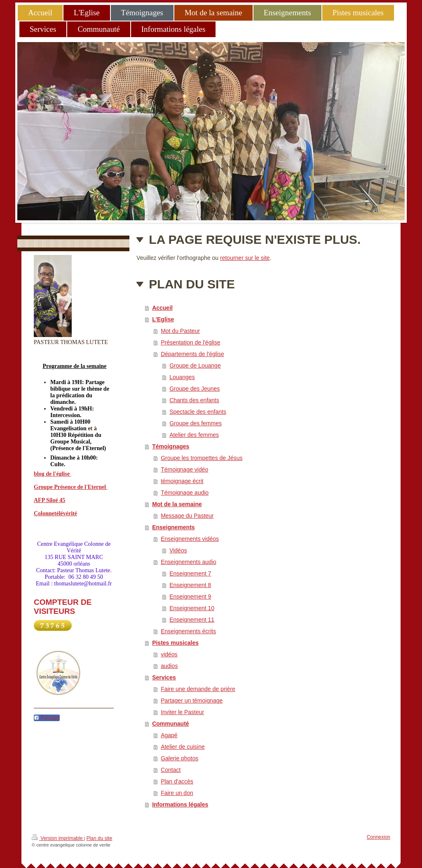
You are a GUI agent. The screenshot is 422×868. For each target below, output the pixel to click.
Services (164, 677)
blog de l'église (53, 474)
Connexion (379, 837)
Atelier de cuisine (183, 747)
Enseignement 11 (192, 620)
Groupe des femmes (196, 423)
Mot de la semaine (177, 504)
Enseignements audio (189, 562)
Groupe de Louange (195, 366)
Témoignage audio (185, 493)
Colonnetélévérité (55, 513)
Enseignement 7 (190, 573)
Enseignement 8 (190, 585)
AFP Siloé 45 (49, 500)
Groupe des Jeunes (195, 389)
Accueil (162, 308)
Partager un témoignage (192, 701)
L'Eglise (163, 319)
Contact (171, 770)
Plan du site (100, 838)
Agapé (169, 735)
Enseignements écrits (188, 631)
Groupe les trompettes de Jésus (202, 458)
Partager (47, 718)
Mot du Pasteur (180, 331)
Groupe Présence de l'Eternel (71, 487)
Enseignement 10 (192, 608)
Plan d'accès (177, 781)
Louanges (182, 377)
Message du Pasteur (187, 516)
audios (169, 666)
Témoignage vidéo (184, 469)
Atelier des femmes (194, 435)
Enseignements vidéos (190, 539)
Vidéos (178, 550)
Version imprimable (58, 838)
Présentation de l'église (190, 342)
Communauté (170, 724)
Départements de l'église (192, 354)
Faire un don (177, 793)
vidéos (169, 654)
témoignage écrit (182, 481)
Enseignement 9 (190, 597)
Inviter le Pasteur (182, 712)
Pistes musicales (175, 643)
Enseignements (173, 527)
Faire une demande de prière (198, 689)
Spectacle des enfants (198, 412)
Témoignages (171, 446)
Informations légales (180, 804)
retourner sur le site (245, 258)
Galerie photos (179, 758)
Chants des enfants (194, 400)
